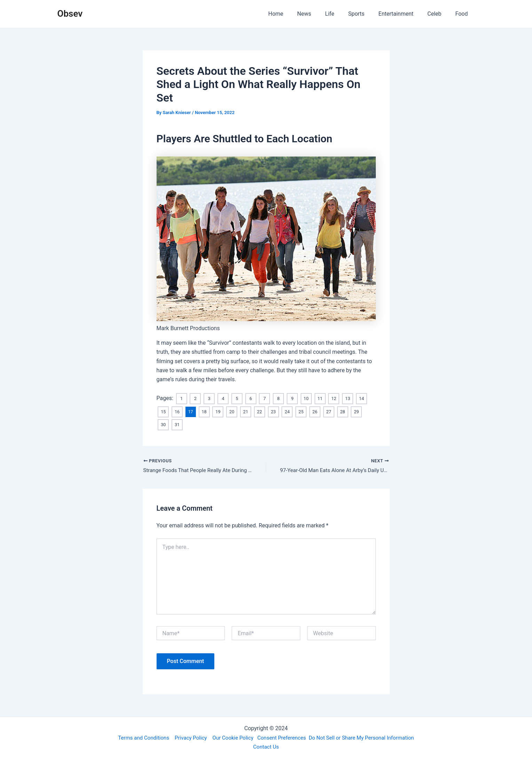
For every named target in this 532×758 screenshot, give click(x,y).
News (319, 14)
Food (463, 14)
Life (342, 14)
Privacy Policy (186, 737)
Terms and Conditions (136, 737)
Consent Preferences (282, 737)
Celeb (438, 14)
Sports (366, 14)
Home (294, 14)
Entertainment (403, 14)
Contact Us (266, 746)
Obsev (70, 14)
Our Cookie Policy (231, 737)
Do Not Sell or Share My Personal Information (367, 737)
